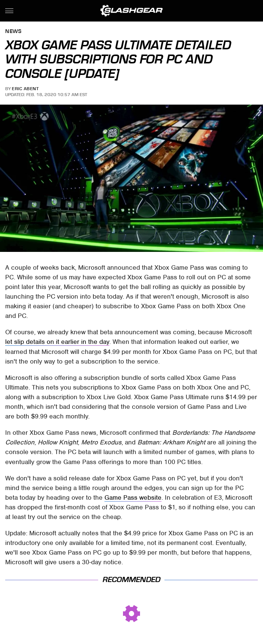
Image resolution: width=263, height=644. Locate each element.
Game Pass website (133, 497)
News (13, 32)
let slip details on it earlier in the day (57, 342)
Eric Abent (25, 89)
